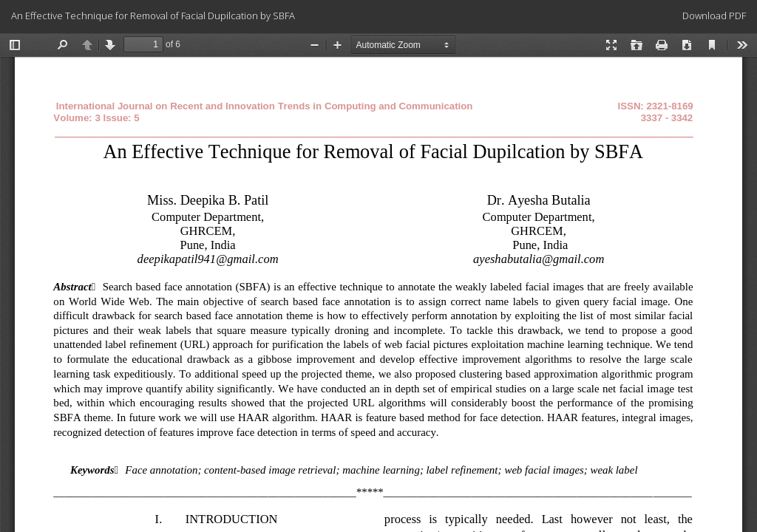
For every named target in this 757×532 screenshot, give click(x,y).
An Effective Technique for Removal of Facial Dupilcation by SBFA (153, 16)
